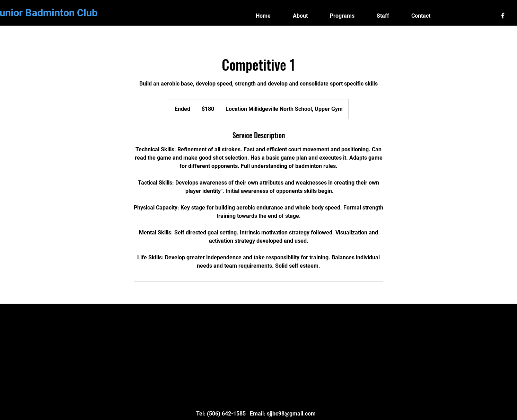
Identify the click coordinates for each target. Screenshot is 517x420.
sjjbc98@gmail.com (291, 414)
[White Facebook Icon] (503, 16)
